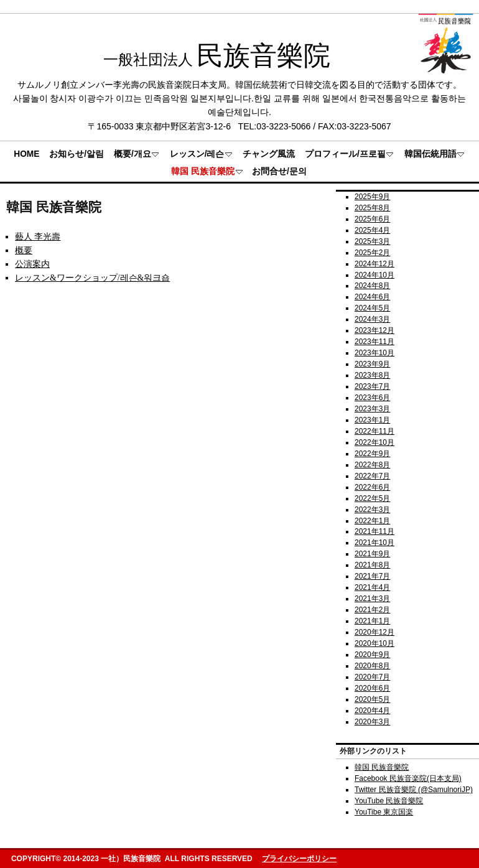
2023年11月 (374, 342)
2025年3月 (372, 241)
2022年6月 (372, 487)
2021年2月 (372, 610)
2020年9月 (372, 655)
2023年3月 (372, 409)
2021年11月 (374, 531)
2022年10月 (374, 442)
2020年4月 (372, 711)
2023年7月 (372, 386)
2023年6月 (372, 398)
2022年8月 (372, 465)
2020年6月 (372, 688)
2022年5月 (372, 498)
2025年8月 (372, 208)
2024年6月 (372, 297)
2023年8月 (372, 375)
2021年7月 (372, 576)
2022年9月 (372, 454)
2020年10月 (374, 643)
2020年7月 (372, 677)
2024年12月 (374, 264)
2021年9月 (372, 554)
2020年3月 (372, 722)
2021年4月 (372, 587)
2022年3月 (372, 510)
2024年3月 (372, 319)
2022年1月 (372, 521)
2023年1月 (372, 420)
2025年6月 (372, 219)
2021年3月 (372, 599)
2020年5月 (372, 699)
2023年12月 (374, 330)
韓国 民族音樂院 (382, 767)
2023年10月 (374, 353)
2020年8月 (372, 666)
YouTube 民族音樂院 (389, 801)
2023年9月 (372, 364)
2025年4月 (372, 230)
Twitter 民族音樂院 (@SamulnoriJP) (414, 790)
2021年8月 (372, 565)
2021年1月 (372, 621)
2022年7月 (372, 476)
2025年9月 (372, 197)
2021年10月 (374, 543)
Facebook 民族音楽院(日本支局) (408, 778)
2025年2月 (372, 253)
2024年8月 (372, 286)
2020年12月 (374, 632)
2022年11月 (374, 431)
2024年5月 (372, 308)
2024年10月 (374, 275)
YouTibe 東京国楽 (384, 812)
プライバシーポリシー (299, 859)
